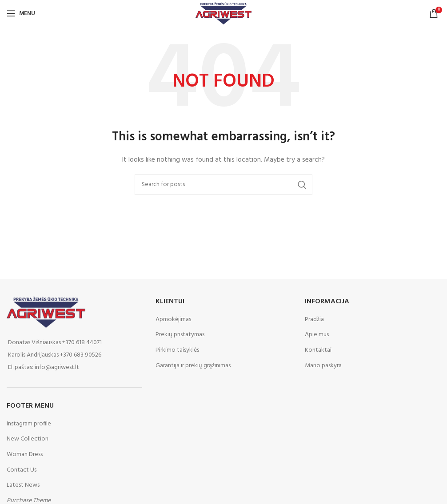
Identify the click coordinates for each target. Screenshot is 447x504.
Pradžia (314, 320)
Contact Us (22, 470)
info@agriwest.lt (57, 367)
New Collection (28, 439)
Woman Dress (25, 454)
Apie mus (317, 335)
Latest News (23, 485)
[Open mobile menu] (21, 13)
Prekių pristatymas (180, 335)
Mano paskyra (323, 366)
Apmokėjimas (173, 320)
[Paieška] (223, 185)
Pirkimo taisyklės (177, 350)
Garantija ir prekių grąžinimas (193, 366)
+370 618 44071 (82, 343)
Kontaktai (318, 350)
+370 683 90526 (81, 355)
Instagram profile (29, 424)
